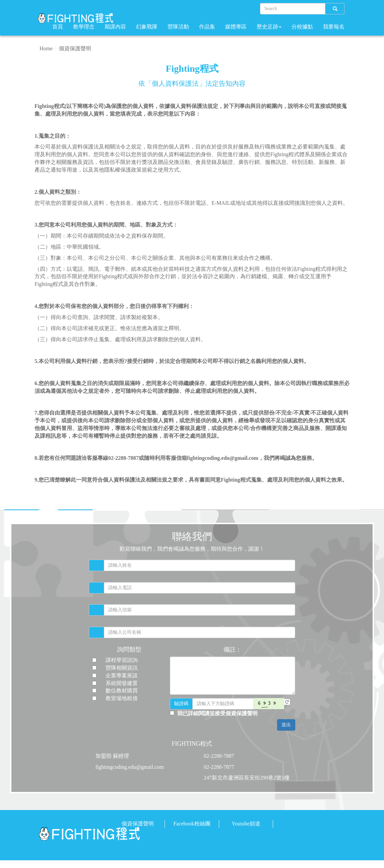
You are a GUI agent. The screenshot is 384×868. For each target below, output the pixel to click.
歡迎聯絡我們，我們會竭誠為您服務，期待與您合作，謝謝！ (192, 549)
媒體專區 (236, 27)
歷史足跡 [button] (269, 27)
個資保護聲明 (75, 48)
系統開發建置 (122, 683)
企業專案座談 (122, 675)
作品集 (207, 27)
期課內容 (115, 27)
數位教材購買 (122, 691)
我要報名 (334, 27)
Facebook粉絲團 (192, 824)
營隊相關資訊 (122, 668)
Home (46, 48)
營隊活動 (178, 27)
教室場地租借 (122, 698)
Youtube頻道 (246, 824)
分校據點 (302, 27)
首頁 (58, 27)
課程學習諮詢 (122, 660)
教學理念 (84, 27)
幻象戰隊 (147, 27)
